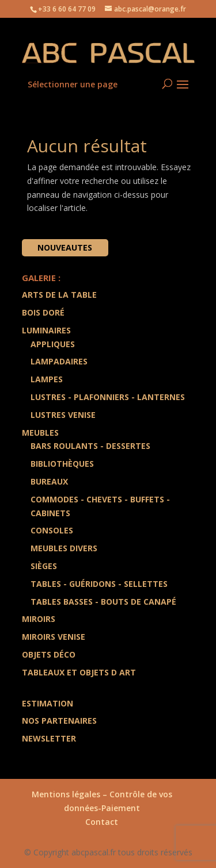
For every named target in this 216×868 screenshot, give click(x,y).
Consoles (52, 530)
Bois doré (43, 312)
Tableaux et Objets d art (79, 672)
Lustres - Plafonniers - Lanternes (108, 397)
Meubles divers (64, 548)
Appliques (53, 344)
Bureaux (49, 481)
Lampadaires (59, 361)
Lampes (47, 379)
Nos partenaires (59, 721)
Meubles (40, 433)
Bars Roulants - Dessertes (90, 446)
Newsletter (49, 738)
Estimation (48, 703)
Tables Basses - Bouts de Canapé (103, 602)
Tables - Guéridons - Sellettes (99, 584)
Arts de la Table (59, 295)
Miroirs (39, 619)
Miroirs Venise (54, 637)
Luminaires (46, 330)
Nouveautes (65, 247)
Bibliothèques (62, 464)
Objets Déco (49, 654)
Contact (102, 822)
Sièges (44, 566)
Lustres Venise (63, 415)
